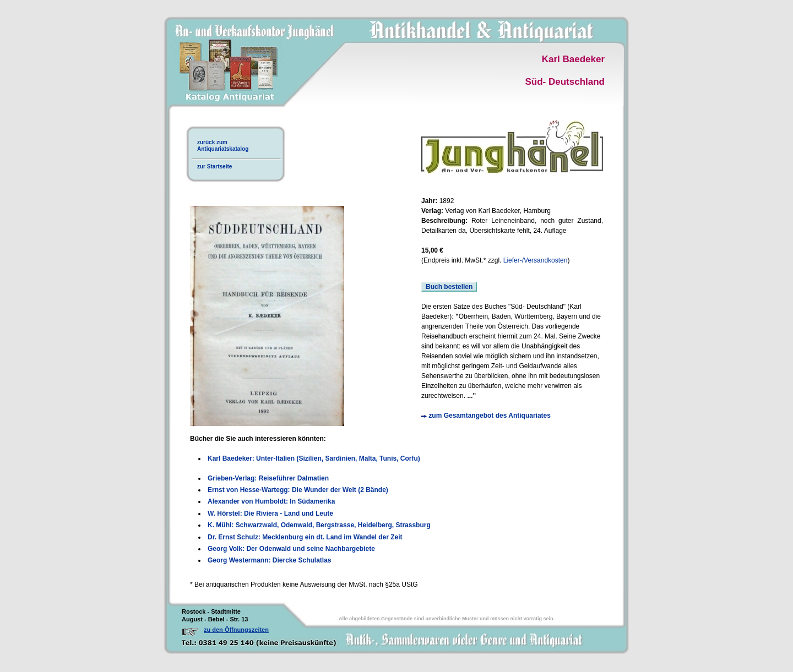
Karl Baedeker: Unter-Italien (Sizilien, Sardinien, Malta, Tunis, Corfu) (314, 458)
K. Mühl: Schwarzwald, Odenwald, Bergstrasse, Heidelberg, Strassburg (319, 525)
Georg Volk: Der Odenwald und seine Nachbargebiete (291, 549)
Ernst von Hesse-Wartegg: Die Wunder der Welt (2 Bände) (298, 490)
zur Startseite (214, 166)
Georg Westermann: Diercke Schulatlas (270, 560)
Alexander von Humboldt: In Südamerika (271, 501)
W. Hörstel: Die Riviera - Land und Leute (270, 513)
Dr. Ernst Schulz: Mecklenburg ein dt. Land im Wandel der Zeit (305, 537)
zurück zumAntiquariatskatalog (223, 146)
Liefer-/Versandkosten (536, 260)
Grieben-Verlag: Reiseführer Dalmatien (268, 478)
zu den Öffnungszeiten (236, 630)
